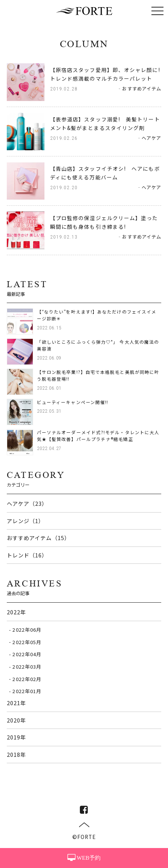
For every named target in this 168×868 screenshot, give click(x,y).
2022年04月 (27, 654)
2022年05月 (27, 642)
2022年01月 (27, 691)
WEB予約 (84, 858)
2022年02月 (27, 679)
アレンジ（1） (26, 521)
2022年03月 (27, 667)
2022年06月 (27, 630)
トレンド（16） (27, 555)
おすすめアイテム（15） (38, 538)
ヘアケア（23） (27, 503)
